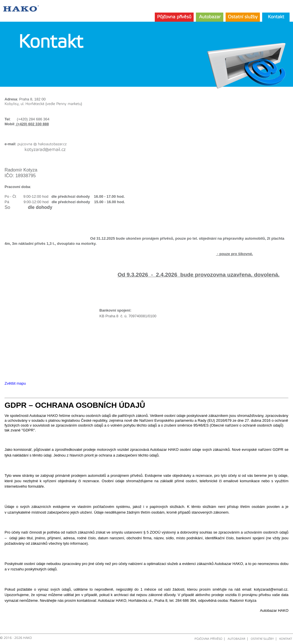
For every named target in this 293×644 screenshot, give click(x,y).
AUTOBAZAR (236, 639)
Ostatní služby (243, 17)
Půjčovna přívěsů (174, 17)
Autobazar (210, 17)
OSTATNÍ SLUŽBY (262, 639)
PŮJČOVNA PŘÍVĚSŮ (208, 639)
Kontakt (276, 17)
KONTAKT (286, 639)
